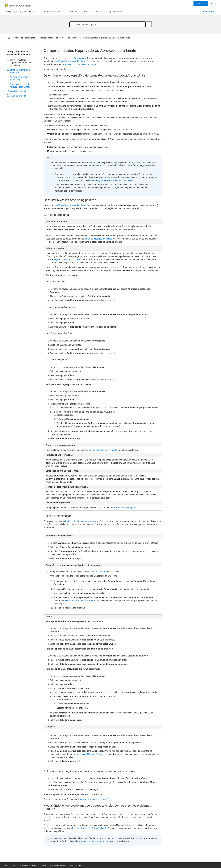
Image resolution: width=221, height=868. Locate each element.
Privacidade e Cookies (28, 865)
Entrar (213, 4)
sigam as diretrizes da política (98, 239)
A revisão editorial (18, 91)
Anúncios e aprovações (25, 38)
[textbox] (108, 24)
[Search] (147, 24)
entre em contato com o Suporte (102, 450)
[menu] (20, 12)
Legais (43, 865)
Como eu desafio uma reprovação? (94, 799)
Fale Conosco (210, 11)
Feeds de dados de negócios (123, 508)
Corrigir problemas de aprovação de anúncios (59, 38)
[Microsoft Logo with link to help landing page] (18, 6)
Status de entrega (18, 96)
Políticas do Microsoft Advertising (19, 78)
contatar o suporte (98, 572)
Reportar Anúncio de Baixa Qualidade (89, 828)
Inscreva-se (201, 4)
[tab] (19, 12)
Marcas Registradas (58, 865)
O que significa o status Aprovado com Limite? (112, 180)
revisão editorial (77, 58)
